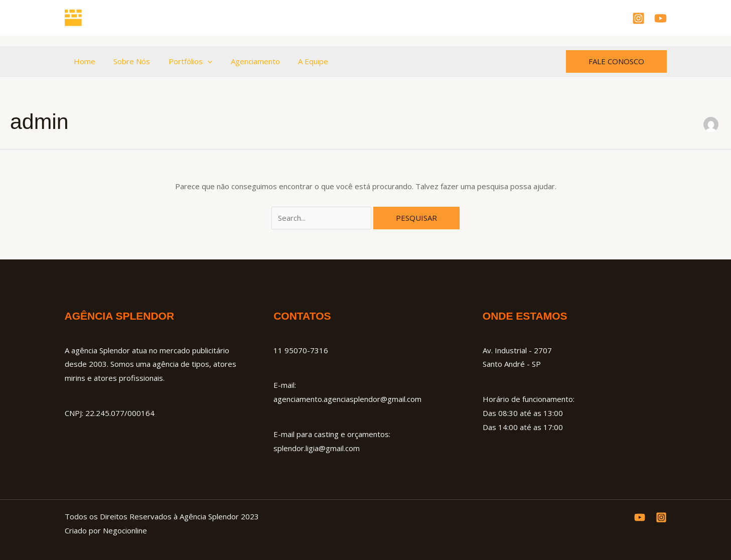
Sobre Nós (127, 61)
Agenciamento (244, 61)
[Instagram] (638, 18)
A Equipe (299, 61)
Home (83, 61)
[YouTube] (661, 18)
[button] (199, 61)
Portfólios (182, 61)
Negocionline (125, 530)
